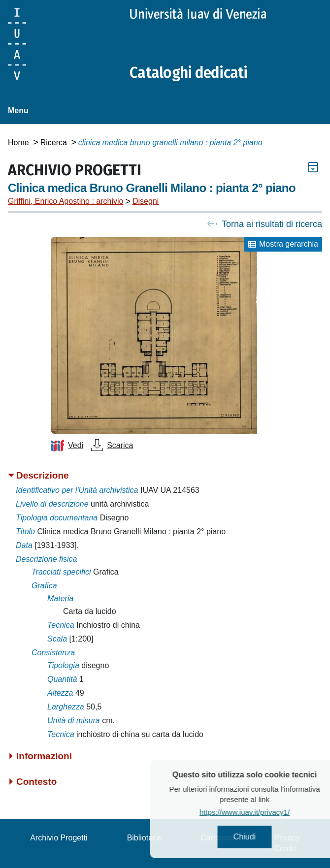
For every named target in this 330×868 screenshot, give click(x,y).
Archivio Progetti (59, 838)
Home (18, 143)
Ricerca (54, 143)
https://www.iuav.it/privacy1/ (257, 812)
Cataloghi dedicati (189, 73)
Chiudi (257, 837)
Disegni (146, 201)
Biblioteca (144, 838)
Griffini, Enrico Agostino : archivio (66, 201)
